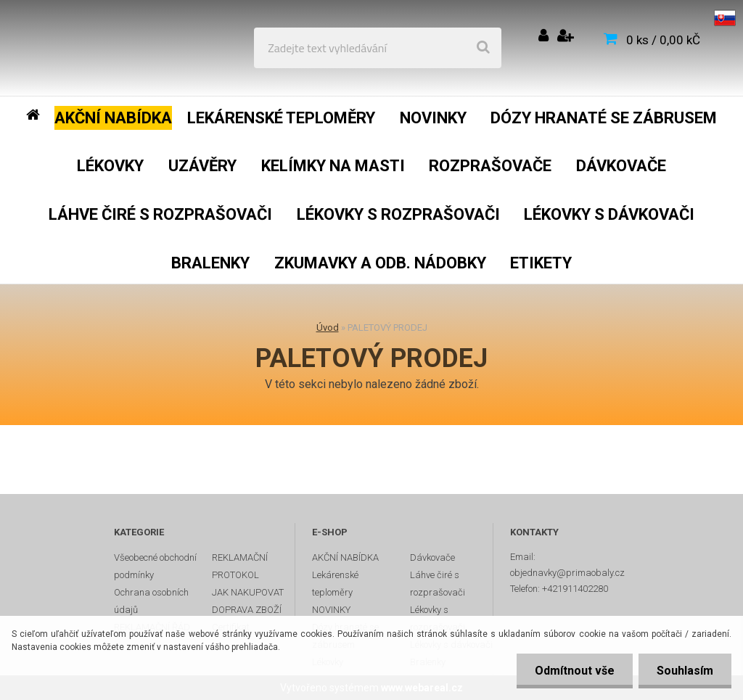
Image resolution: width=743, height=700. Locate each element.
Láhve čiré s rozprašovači (438, 584)
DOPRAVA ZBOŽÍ (247, 610)
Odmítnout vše (575, 671)
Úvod (328, 328)
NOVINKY (331, 610)
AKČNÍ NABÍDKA (345, 557)
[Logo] (117, 48)
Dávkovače (432, 557)
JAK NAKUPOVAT (248, 592)
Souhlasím (685, 671)
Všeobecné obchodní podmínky (155, 566)
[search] (483, 48)
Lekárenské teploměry (335, 584)
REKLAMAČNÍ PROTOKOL (240, 566)
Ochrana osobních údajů (151, 601)
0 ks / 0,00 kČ (663, 40)
